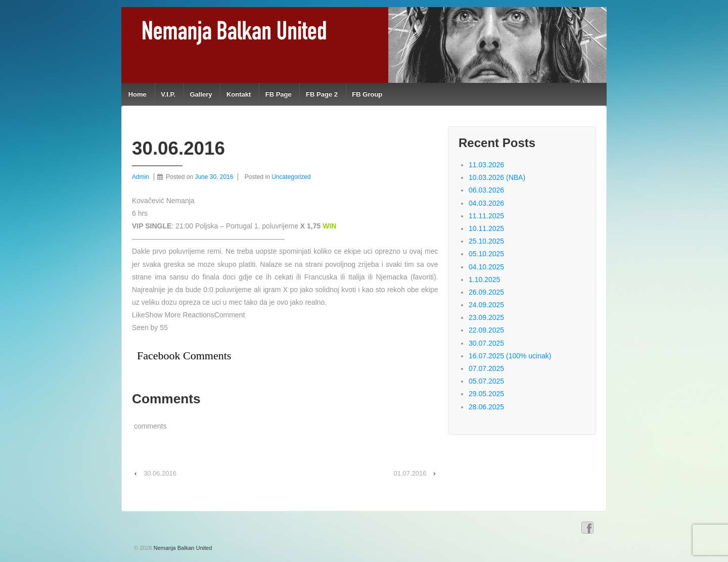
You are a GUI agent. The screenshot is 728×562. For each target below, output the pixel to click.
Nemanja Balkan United (182, 548)
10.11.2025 (486, 228)
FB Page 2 (322, 94)
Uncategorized (291, 177)
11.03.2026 (486, 165)
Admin (141, 177)
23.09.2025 (486, 317)
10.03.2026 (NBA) (497, 177)
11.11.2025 (486, 216)
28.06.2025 (486, 407)
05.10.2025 (486, 254)
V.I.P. (168, 94)
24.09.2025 (486, 305)
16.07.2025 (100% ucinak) (510, 356)
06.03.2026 (486, 190)
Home (138, 94)
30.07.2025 (486, 343)
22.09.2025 (486, 330)
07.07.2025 (486, 368)
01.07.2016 (410, 473)
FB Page (279, 94)
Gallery (201, 94)
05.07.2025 (486, 381)
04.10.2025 (486, 267)
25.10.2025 (486, 241)
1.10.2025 (484, 279)
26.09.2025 (486, 292)
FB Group (367, 94)
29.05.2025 (486, 394)
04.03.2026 (486, 203)
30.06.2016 (160, 473)
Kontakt (239, 94)
